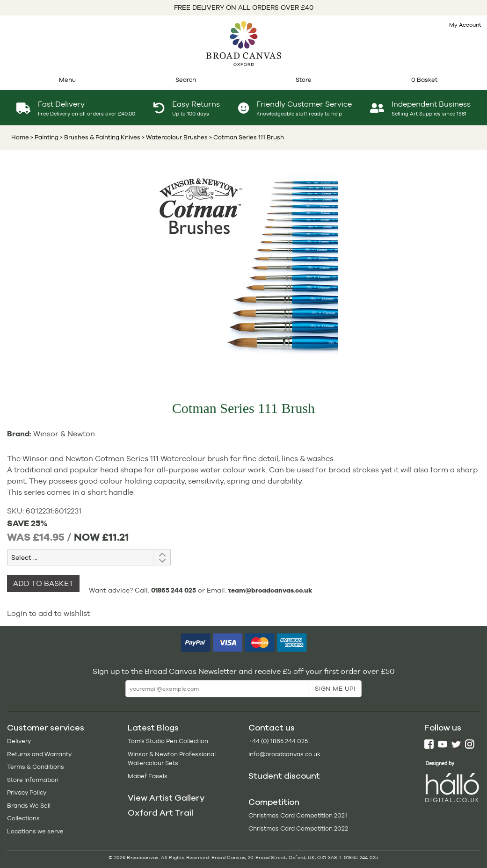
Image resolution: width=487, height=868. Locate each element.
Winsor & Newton (64, 434)
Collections (23, 818)
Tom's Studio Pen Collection (168, 741)
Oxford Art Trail (160, 813)
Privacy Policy (27, 792)
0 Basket (424, 80)
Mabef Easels (148, 776)
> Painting (44, 137)
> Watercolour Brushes (174, 137)
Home (20, 137)
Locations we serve (35, 831)
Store (304, 80)
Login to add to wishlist (48, 613)
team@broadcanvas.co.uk (270, 590)
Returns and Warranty (39, 754)
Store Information (33, 780)
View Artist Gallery (166, 798)
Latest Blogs (153, 728)
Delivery (19, 741)
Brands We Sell (29, 806)
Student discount (284, 776)
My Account (465, 25)
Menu (67, 80)
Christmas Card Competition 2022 (298, 828)
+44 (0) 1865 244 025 (278, 741)
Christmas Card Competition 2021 (298, 815)
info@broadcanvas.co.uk (284, 754)
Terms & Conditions (36, 767)
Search (186, 80)
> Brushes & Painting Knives (99, 137)
